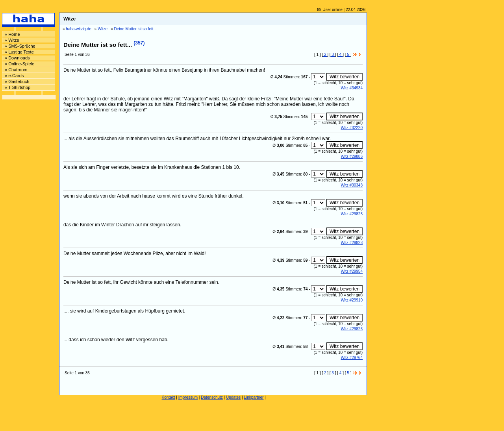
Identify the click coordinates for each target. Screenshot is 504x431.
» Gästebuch (17, 81)
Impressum (188, 397)
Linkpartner (254, 397)
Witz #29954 (352, 271)
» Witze (12, 40)
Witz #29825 (352, 214)
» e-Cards (14, 76)
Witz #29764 (352, 358)
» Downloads (17, 58)
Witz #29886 (352, 156)
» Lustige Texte (19, 52)
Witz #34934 (352, 88)
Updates (233, 397)
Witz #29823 (352, 243)
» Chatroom (16, 70)
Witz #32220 (352, 128)
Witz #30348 (352, 185)
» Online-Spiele (19, 64)
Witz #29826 (352, 329)
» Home (12, 34)
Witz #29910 (352, 300)
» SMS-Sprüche (20, 46)
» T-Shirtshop (18, 87)
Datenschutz (212, 397)
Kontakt (169, 397)
